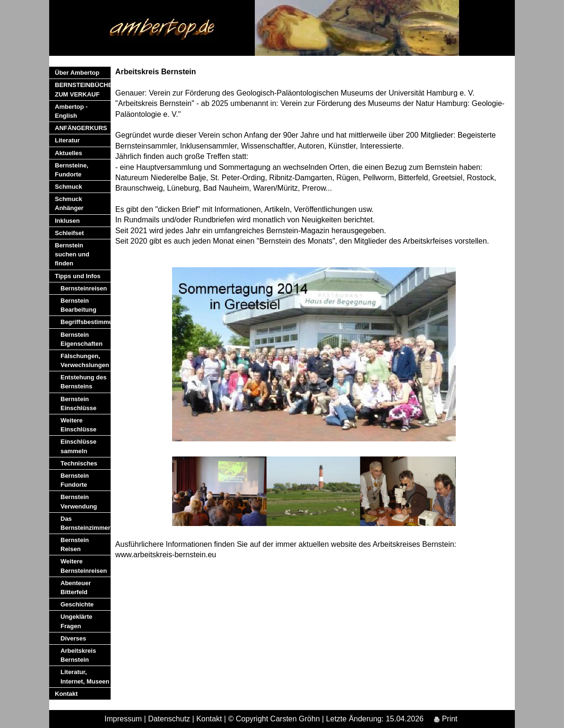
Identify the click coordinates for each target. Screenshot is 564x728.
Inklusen (67, 221)
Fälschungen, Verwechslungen (85, 360)
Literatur (67, 140)
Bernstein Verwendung (79, 501)
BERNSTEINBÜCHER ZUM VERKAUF (83, 89)
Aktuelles (69, 153)
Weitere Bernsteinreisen (84, 566)
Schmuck (69, 187)
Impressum (123, 719)
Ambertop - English (71, 111)
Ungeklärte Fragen (76, 621)
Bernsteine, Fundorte (72, 170)
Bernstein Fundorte (75, 480)
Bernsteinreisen (84, 288)
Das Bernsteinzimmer (85, 523)
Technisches (79, 463)
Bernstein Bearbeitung (78, 305)
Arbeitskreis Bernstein (78, 655)
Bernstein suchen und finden (72, 254)
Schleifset (69, 233)
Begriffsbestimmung (86, 322)
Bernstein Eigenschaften (82, 339)
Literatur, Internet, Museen (85, 676)
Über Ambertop (77, 73)
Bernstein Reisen (75, 544)
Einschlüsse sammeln (78, 446)
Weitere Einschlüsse (78, 425)
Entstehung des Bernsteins (84, 382)
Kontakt (66, 694)
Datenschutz (169, 719)
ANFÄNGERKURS (81, 128)
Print (446, 719)
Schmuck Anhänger (69, 203)
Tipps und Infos (78, 276)
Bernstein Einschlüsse (78, 403)
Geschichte (77, 604)
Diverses (73, 638)
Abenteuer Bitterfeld (76, 588)
